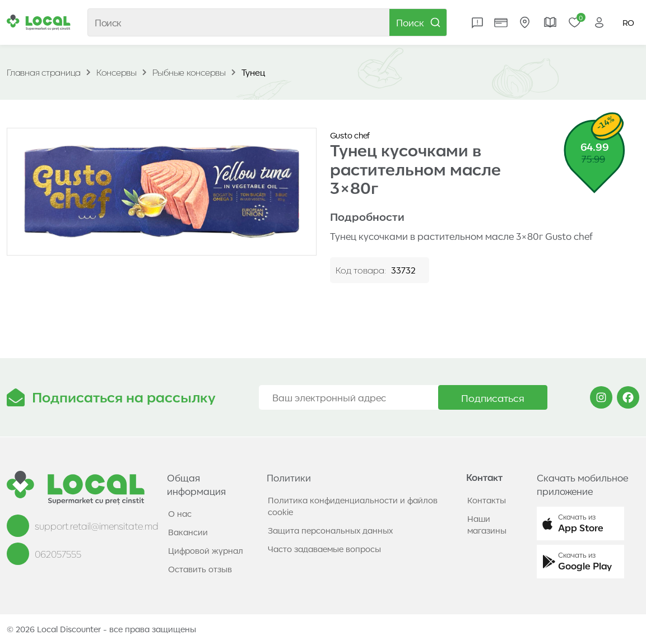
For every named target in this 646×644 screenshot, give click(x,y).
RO (628, 22)
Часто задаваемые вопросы (324, 549)
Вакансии (188, 532)
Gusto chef (350, 135)
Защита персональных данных (330, 530)
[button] (580, 523)
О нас (180, 513)
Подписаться (493, 397)
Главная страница (44, 72)
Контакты (487, 500)
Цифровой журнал (206, 550)
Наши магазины (487, 524)
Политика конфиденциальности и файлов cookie (353, 506)
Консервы (117, 72)
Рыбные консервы (189, 72)
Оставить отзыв (200, 569)
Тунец (253, 72)
